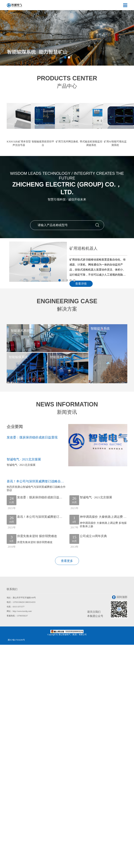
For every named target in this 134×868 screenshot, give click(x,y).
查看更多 (67, 562)
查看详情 (82, 283)
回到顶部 (120, 598)
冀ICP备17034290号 (16, 641)
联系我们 (12, 590)
